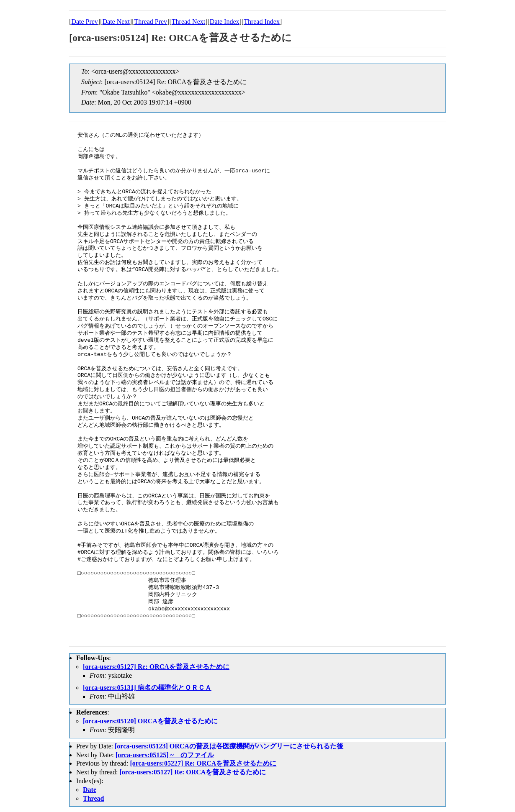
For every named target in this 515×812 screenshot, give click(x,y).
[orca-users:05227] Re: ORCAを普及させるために (203, 763)
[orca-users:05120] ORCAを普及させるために (150, 721)
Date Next (116, 22)
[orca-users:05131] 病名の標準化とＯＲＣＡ (147, 688)
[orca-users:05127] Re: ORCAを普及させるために (156, 667)
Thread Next (188, 22)
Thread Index (262, 22)
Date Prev (85, 22)
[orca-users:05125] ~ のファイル (165, 755)
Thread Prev (151, 22)
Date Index (225, 22)
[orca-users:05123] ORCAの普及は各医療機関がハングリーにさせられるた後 (229, 746)
